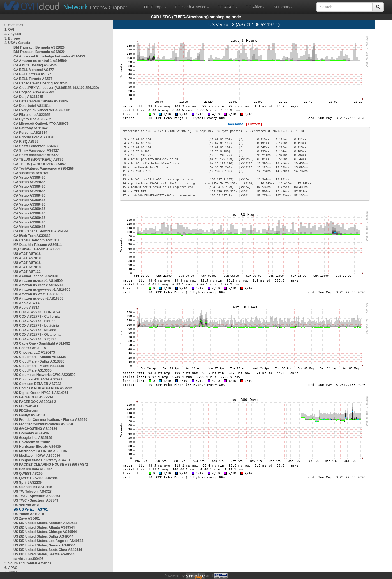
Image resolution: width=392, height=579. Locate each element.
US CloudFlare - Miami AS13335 (39, 366)
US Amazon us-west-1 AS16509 (38, 294)
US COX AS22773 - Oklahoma (37, 335)
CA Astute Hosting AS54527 (36, 65)
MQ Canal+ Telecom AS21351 (37, 249)
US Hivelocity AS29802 (32, 442)
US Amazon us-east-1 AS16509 (38, 281)
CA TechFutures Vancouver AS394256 (44, 169)
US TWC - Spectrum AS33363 (37, 496)
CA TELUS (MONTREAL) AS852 (38, 160)
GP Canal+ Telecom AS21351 (36, 240)
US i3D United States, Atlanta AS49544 (44, 527)
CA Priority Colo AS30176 (34, 137)
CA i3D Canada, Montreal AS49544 (41, 231)
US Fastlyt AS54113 (29, 415)
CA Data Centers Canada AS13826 (41, 101)
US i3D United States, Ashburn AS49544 (45, 523)
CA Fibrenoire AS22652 (32, 115)
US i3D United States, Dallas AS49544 (43, 536)
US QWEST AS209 (28, 474)
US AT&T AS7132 (27, 272)
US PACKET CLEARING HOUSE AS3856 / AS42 (51, 465)
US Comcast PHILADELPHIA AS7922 (43, 388)
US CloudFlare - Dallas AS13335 (39, 361)
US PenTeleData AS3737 (33, 469)
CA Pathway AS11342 (31, 128)
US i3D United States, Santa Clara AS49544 (48, 550)
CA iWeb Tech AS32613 (32, 236)
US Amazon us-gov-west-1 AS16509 (42, 290)
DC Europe (155, 7)
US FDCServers (26, 406)
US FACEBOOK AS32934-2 (35, 402)
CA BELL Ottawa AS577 (32, 74)
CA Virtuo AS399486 (29, 177)
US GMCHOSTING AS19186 (35, 429)
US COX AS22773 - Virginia (35, 339)
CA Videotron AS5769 (31, 173)
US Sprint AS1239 (28, 483)
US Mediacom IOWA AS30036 (37, 456)
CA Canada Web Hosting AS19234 (41, 83)
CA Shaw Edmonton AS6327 (36, 146)
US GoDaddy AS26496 (31, 433)
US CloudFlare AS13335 (33, 370)
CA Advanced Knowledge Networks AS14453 (49, 56)
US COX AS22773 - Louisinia (36, 326)
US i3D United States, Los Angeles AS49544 (48, 541)
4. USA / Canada (17, 43)
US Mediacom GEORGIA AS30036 (40, 451)
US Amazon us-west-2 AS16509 (38, 299)
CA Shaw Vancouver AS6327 (36, 151)
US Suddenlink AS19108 (33, 487)
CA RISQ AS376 (26, 142)
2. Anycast (13, 34)
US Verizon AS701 (28, 505)
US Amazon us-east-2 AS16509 (38, 285)
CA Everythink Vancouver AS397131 (42, 110)
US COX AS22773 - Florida (34, 321)
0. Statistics (14, 25)
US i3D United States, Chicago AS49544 (45, 532)
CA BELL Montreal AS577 (34, 70)
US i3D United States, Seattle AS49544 (44, 554)
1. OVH (10, 29)
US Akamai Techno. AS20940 (36, 276)
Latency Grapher (95, 7)
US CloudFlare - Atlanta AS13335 (40, 357)
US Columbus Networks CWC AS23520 (44, 375)
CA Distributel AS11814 (32, 106)
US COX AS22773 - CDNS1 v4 (37, 312)
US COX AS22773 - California (37, 317)
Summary (283, 7)
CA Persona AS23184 (30, 133)
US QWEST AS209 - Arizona (36, 478)
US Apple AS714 (26, 303)
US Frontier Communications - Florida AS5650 (50, 420)
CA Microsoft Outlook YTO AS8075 (41, 124)
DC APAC (227, 7)
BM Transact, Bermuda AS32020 (39, 47)
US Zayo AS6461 (27, 518)
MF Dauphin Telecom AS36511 (38, 245)
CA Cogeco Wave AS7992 (34, 92)
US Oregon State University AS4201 (42, 460)
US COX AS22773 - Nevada (35, 330)
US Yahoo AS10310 (29, 514)
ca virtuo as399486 (28, 559)
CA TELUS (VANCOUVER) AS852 (40, 164)
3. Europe (12, 38)
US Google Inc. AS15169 (33, 438)
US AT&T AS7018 (27, 254)
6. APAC (11, 568)
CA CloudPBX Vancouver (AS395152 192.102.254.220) (56, 88)
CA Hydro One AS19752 (32, 119)
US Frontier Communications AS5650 (43, 424)
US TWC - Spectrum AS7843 (36, 500)
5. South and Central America (28, 563)
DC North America (192, 7)
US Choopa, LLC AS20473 (34, 352)
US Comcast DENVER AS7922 (37, 384)
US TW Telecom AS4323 (33, 492)
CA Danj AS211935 (28, 97)
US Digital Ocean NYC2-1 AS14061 (41, 393)
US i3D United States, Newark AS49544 (44, 545)
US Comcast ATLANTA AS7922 (38, 379)
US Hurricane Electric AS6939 (37, 447)
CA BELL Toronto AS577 (33, 79)
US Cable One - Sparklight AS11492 (42, 343)
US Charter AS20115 (30, 348)
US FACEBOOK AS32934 (33, 397)
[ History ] (254, 124)
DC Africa (255, 7)
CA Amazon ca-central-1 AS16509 (40, 61)
